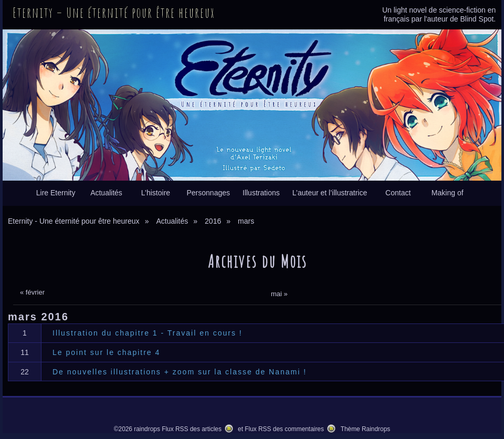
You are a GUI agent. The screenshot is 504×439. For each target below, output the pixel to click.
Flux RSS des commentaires (284, 429)
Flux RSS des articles (192, 429)
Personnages (208, 193)
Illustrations (261, 193)
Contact (398, 193)
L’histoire (156, 193)
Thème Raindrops (366, 429)
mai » (279, 294)
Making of (448, 193)
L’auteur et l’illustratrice (330, 193)
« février (32, 292)
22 (25, 372)
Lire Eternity (56, 193)
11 (25, 352)
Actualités (106, 193)
